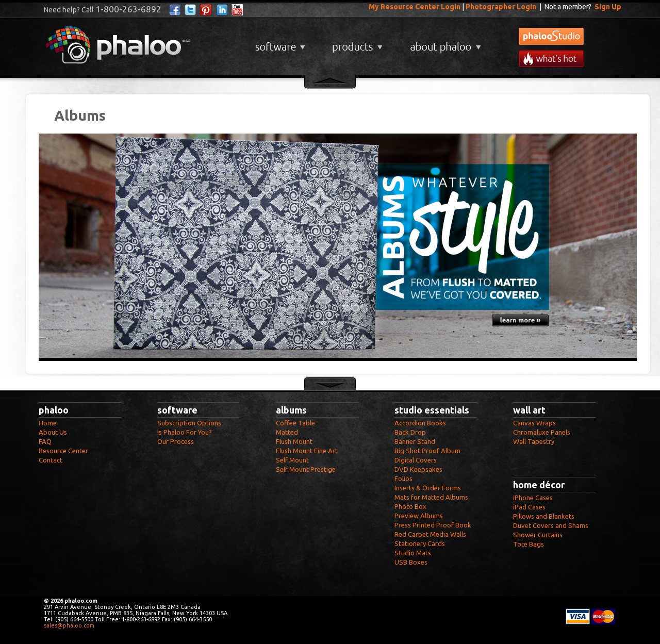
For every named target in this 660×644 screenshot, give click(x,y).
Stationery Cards (420, 543)
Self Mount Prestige (306, 469)
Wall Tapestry (534, 441)
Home (48, 423)
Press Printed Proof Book (433, 525)
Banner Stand (415, 441)
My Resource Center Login (415, 7)
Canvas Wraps (534, 423)
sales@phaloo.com (69, 625)
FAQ (45, 441)
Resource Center (63, 451)
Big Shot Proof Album (427, 451)
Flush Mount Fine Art (307, 451)
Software (279, 43)
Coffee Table (295, 423)
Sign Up (608, 7)
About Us (53, 432)
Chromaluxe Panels (542, 432)
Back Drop (410, 432)
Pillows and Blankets (544, 516)
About (443, 43)
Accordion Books (420, 423)
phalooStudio (551, 36)
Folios (403, 478)
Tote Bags (529, 544)
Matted (287, 432)
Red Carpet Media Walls (430, 534)
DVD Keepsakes (418, 469)
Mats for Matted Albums (431, 497)
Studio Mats (413, 553)
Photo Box (410, 506)
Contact (51, 460)
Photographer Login (501, 7)
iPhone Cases (533, 498)
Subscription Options (189, 423)
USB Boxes (411, 562)
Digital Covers (416, 460)
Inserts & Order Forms (428, 488)
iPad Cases (529, 507)
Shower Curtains (538, 535)
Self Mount (292, 460)
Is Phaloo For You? (185, 432)
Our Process (176, 441)
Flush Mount (294, 441)
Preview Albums (419, 516)
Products (356, 43)
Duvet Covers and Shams (551, 525)
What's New (551, 59)
